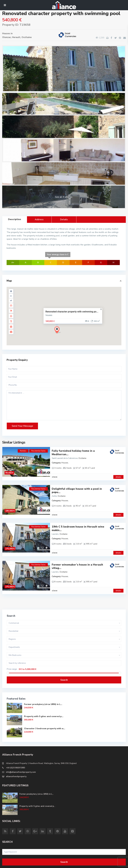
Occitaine (27, 37)
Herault (16, 37)
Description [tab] (15, 219)
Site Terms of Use (10, 864)
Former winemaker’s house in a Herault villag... (77, 556)
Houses (6, 33)
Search (64, 666)
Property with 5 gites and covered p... (44, 702)
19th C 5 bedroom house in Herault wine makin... (78, 521)
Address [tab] (39, 219)
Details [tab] (64, 219)
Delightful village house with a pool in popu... (77, 487)
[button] (59, 331)
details (118, 473)
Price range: (12, 655)
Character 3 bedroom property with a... (45, 714)
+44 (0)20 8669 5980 (16, 753)
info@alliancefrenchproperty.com (21, 758)
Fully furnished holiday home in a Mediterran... (73, 453)
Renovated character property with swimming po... (72, 312)
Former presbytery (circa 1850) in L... (43, 690)
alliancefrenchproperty (16, 762)
